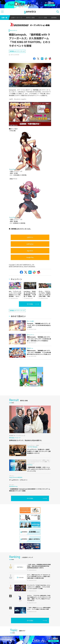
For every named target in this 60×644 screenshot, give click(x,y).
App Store (30, 251)
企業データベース (17, 18)
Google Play (30, 257)
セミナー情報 (43, 18)
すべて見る (30, 304)
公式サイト (30, 237)
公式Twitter (30, 244)
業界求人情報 (30, 18)
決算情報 (54, 18)
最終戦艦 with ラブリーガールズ (17, 51)
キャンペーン (13, 30)
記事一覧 (4, 18)
